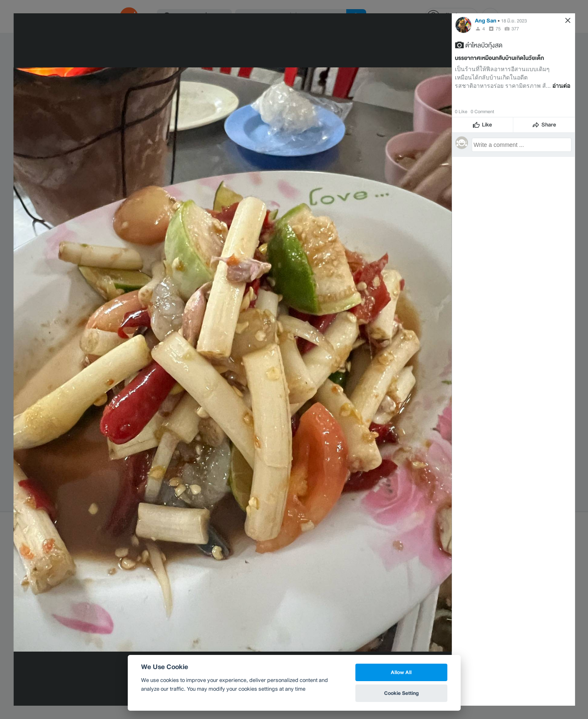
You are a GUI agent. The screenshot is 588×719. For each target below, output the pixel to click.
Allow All (401, 672)
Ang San (486, 21)
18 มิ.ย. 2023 (514, 21)
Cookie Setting (401, 693)
